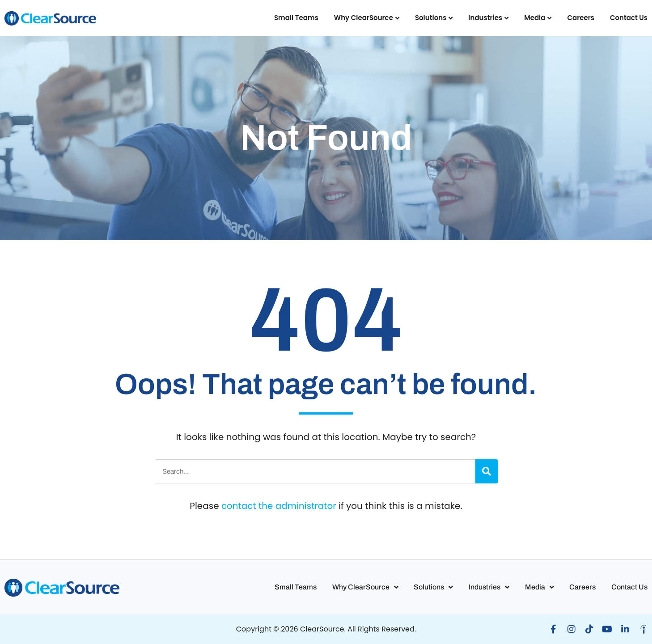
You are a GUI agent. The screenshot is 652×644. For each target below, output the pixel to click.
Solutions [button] (434, 18)
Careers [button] (581, 18)
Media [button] (538, 18)
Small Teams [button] (296, 18)
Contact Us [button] (629, 18)
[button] (62, 587)
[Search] (487, 471)
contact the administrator (279, 506)
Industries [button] (488, 18)
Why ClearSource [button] (367, 18)
